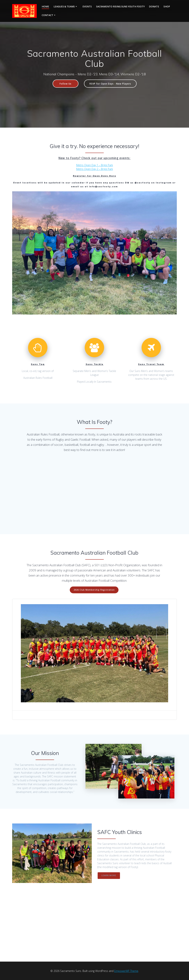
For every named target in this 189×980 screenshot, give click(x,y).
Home (45, 7)
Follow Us (66, 84)
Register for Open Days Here (94, 176)
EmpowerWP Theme (126, 971)
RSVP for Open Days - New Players (110, 84)
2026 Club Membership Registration (94, 590)
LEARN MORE (109, 875)
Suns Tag (38, 364)
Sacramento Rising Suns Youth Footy (120, 7)
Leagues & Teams (64, 7)
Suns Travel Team (151, 364)
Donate (154, 7)
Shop (167, 7)
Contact (47, 15)
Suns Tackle (95, 364)
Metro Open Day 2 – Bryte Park (95, 169)
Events (87, 7)
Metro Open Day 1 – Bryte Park (95, 165)
